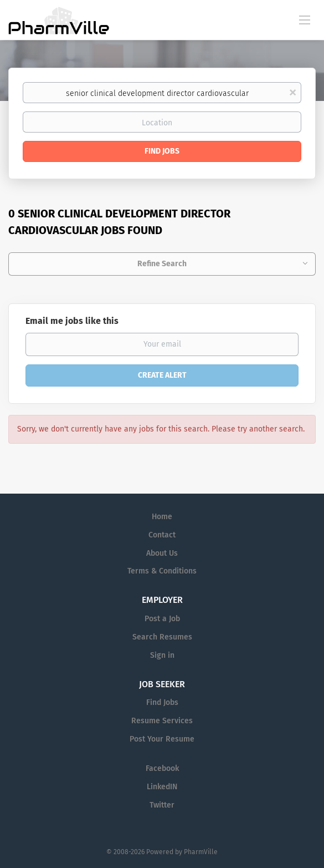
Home (162, 517)
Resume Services (162, 721)
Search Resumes (162, 637)
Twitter (162, 805)
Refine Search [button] (162, 264)
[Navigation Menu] (305, 19)
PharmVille (201, 852)
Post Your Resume (162, 739)
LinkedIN (162, 787)
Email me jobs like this (72, 321)
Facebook (162, 768)
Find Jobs (162, 151)
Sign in (162, 655)
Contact (162, 535)
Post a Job (162, 619)
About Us (162, 553)
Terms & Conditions (162, 571)
